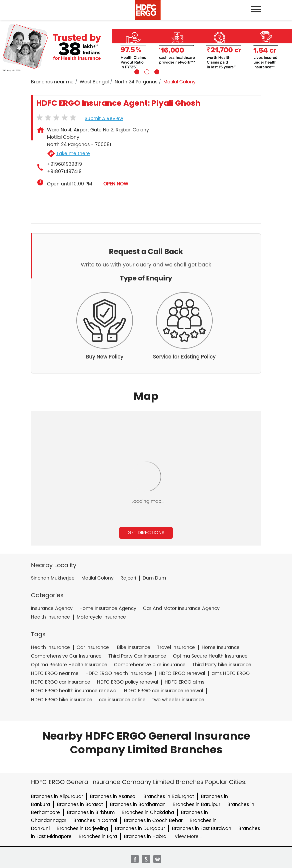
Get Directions (146, 533)
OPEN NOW (116, 184)
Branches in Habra (145, 836)
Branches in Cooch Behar (153, 820)
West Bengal (94, 82)
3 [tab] (156, 71)
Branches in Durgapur (140, 828)
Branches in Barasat (80, 804)
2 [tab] (146, 71)
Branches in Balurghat (169, 796)
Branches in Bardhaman (138, 804)
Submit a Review (104, 119)
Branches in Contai (95, 820)
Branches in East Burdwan (202, 828)
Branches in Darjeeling (82, 828)
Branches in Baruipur (196, 804)
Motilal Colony (97, 578)
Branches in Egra (98, 836)
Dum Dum (154, 578)
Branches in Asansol (113, 796)
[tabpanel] (146, 47)
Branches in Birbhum (91, 812)
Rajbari (128, 578)
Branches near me (52, 82)
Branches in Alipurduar (57, 796)
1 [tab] (136, 71)
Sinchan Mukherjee (53, 578)
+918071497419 (64, 172)
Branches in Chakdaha (148, 812)
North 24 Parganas (136, 82)
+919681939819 (64, 164)
